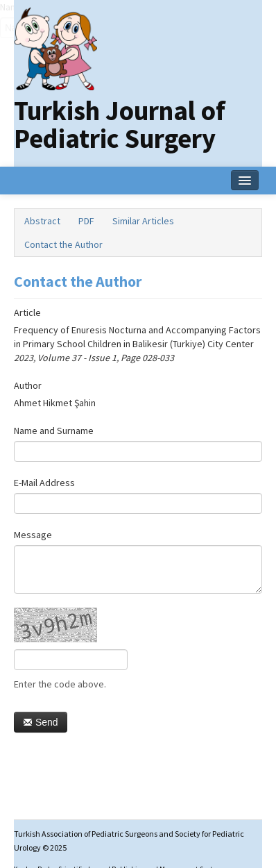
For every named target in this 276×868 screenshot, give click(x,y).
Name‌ (0, 7)
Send (41, 722)
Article (27, 312)
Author (28, 385)
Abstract (42, 221)
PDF (86, 221)
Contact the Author (63, 244)
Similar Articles (143, 221)
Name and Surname (54, 431)
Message (33, 535)
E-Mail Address (44, 483)
